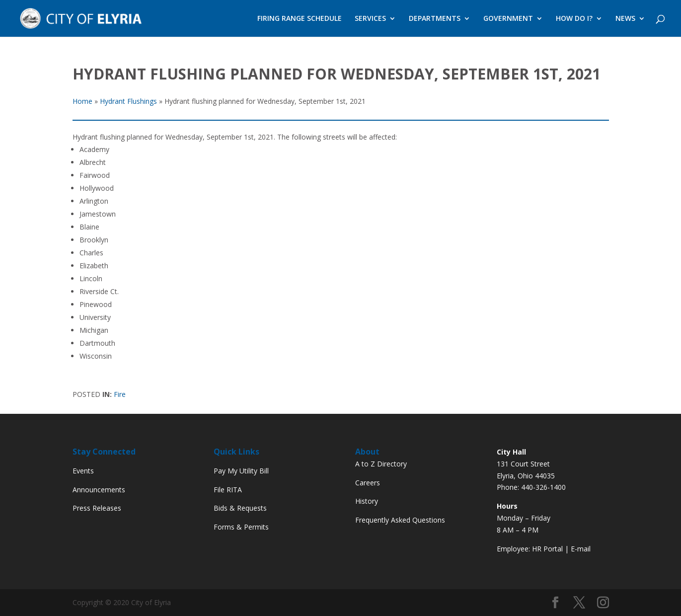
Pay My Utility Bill (241, 471)
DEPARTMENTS (435, 19)
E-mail (581, 549)
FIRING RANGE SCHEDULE (300, 19)
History (367, 501)
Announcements (99, 490)
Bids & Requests (240, 508)
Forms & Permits (241, 527)
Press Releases (97, 508)
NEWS (625, 19)
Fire (120, 394)
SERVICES (370, 19)
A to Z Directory (381, 464)
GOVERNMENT (508, 19)
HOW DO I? (574, 19)
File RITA (228, 490)
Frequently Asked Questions (400, 520)
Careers (368, 483)
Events (83, 471)
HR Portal (547, 549)
